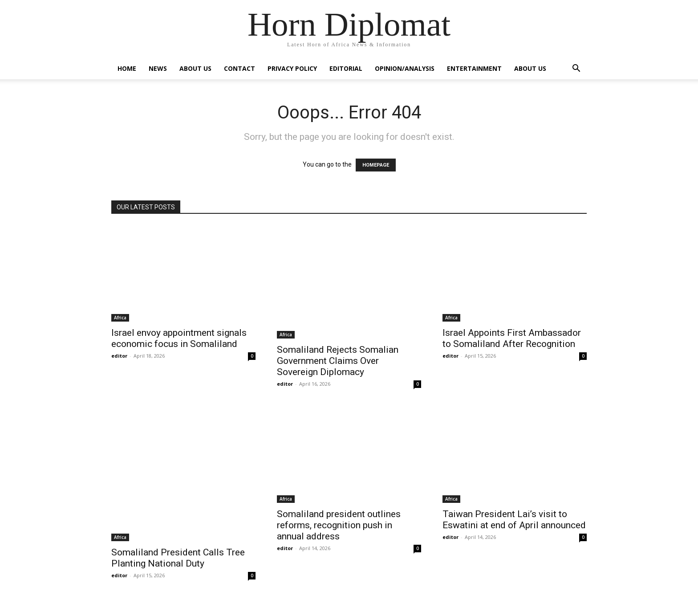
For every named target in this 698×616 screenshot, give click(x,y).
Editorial (346, 68)
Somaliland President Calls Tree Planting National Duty (178, 558)
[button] (576, 69)
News (158, 68)
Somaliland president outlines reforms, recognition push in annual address (339, 525)
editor (119, 356)
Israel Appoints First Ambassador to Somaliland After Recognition (512, 338)
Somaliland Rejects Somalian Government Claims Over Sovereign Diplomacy (338, 361)
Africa (120, 318)
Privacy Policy (292, 68)
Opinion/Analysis (405, 68)
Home (127, 68)
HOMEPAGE (376, 165)
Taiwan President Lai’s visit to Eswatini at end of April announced (514, 520)
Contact (239, 68)
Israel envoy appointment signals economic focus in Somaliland (179, 338)
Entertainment (474, 68)
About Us (195, 68)
